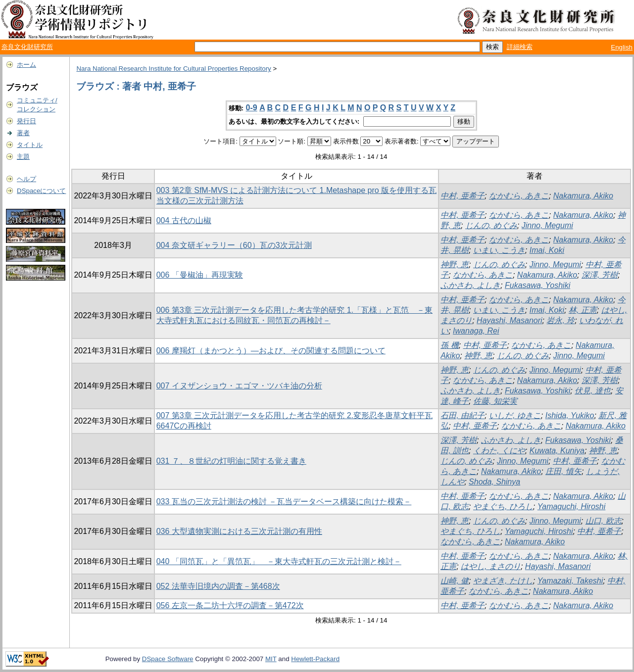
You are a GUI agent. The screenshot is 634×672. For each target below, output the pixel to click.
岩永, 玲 (561, 320)
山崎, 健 (455, 581)
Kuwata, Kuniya (557, 451)
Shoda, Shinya (494, 482)
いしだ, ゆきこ (515, 415)
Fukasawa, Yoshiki (537, 285)
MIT (271, 659)
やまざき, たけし (503, 581)
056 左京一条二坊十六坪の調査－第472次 (230, 605)
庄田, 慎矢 (563, 471)
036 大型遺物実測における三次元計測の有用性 (239, 531)
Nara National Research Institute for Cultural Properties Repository (173, 69)
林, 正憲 (583, 310)
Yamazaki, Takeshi (570, 581)
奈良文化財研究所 (27, 47)
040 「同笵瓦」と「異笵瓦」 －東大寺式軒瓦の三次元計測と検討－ (279, 561)
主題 (23, 157)
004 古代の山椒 (184, 220)
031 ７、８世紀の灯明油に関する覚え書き (231, 461)
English (622, 47)
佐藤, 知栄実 (495, 401)
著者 (23, 133)
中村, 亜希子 (463, 196)
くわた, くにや (499, 451)
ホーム (26, 65)
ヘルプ (26, 179)
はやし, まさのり (491, 566)
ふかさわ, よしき (470, 285)
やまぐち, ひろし (503, 506)
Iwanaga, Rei (476, 331)
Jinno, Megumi (547, 225)
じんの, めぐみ (491, 225)
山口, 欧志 (604, 521)
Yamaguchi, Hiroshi (572, 506)
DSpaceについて (41, 191)
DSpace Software (168, 659)
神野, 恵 (455, 264)
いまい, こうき (499, 250)
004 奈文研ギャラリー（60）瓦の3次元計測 (234, 245)
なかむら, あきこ (519, 196)
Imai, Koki (547, 250)
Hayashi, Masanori (510, 320)
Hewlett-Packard (315, 659)
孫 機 (449, 345)
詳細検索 (520, 47)
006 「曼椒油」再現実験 (200, 275)
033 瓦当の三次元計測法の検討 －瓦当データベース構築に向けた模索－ (284, 502)
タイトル (30, 145)
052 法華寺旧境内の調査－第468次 (218, 586)
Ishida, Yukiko (570, 415)
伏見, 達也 (593, 391)
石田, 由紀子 (463, 415)
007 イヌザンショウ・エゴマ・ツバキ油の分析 (239, 386)
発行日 (26, 121)
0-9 (252, 108)
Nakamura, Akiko (583, 196)
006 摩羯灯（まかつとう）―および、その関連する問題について (271, 351)
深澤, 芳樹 (600, 275)
